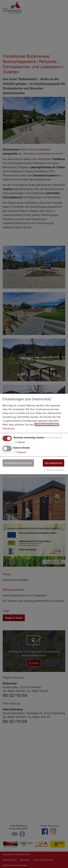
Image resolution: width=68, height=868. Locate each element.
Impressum (9, 428)
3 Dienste (20, 452)
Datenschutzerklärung (47, 425)
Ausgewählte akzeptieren (18, 463)
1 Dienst (19, 442)
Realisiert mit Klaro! (55, 470)
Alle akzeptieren (53, 463)
